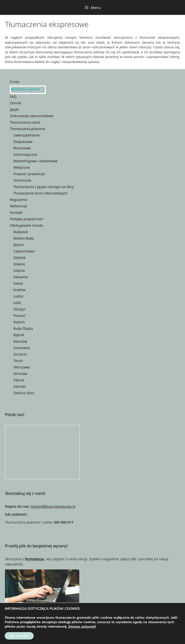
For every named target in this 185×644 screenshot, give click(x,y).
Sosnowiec (22, 348)
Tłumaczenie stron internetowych (40, 193)
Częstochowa (24, 251)
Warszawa (22, 367)
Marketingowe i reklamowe (35, 161)
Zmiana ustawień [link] (82, 627)
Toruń (18, 361)
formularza (34, 559)
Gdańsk (20, 258)
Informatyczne (25, 154)
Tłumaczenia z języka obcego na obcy (44, 187)
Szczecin (20, 354)
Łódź (17, 303)
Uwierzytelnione (26, 135)
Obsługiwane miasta (26, 225)
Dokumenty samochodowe (32, 116)
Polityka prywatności (27, 219)
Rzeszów (20, 341)
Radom (19, 322)
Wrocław (20, 374)
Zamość (20, 386)
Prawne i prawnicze (29, 174)
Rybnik (19, 335)
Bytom (19, 245)
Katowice (21, 277)
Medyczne (22, 167)
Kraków (19, 290)
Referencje (19, 206)
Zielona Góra (24, 393)
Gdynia (19, 270)
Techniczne (22, 180)
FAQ (13, 97)
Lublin (18, 296)
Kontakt (16, 212)
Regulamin (19, 200)
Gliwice (19, 264)
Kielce (18, 283)
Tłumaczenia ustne (25, 122)
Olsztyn (19, 309)
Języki (14, 109)
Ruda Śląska (23, 328)
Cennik (15, 103)
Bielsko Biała (24, 238)
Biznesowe (22, 148)
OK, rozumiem (19, 636)
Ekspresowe (23, 142)
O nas (15, 82)
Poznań (19, 316)
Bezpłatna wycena (26, 89)
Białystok (21, 232)
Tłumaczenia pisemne (27, 129)
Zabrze (19, 380)
